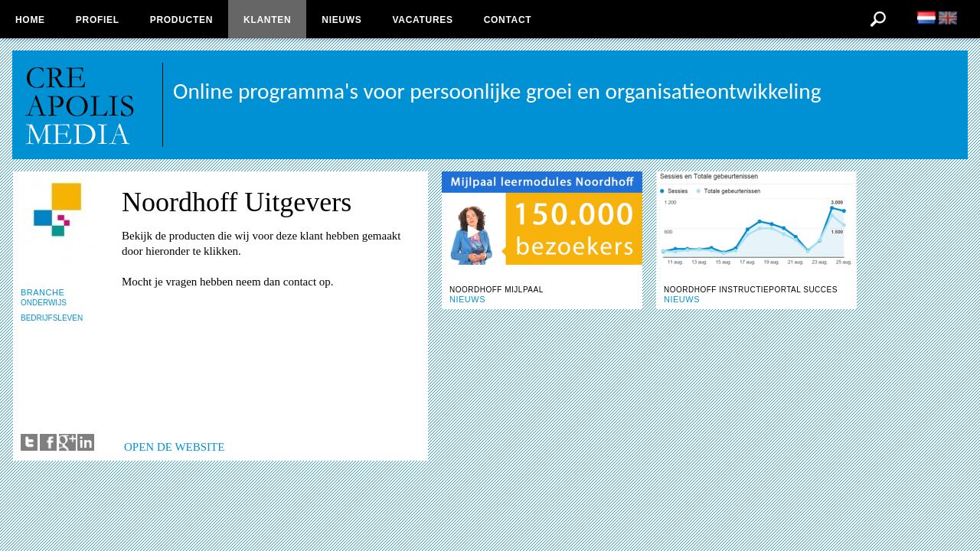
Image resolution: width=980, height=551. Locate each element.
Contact (508, 20)
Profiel (98, 20)
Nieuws (341, 20)
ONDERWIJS (44, 303)
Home (30, 20)
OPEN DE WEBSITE (174, 447)
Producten (181, 20)
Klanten (267, 20)
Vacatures (422, 20)
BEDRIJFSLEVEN (52, 318)
